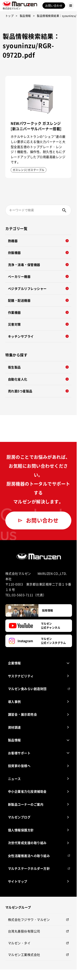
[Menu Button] (71, 6)
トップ (9, 16)
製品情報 (25, 16)
